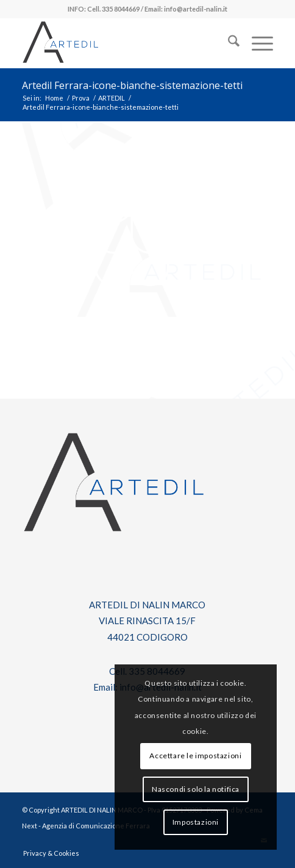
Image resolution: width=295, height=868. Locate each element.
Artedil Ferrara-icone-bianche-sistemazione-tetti (132, 85)
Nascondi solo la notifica (196, 789)
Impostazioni (196, 822)
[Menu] (256, 43)
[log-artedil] (122, 43)
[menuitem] (228, 43)
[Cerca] (228, 43)
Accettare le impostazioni (195, 756)
